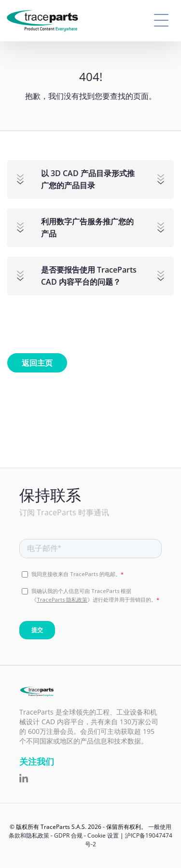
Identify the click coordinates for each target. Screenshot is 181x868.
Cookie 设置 (103, 835)
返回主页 (37, 363)
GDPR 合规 (68, 835)
